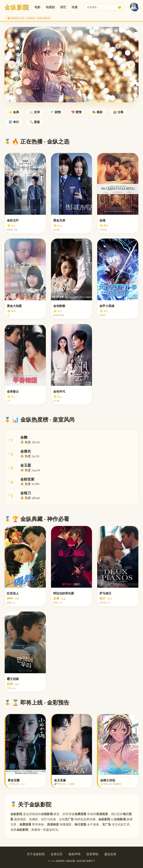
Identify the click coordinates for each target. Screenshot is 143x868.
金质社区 (57, 854)
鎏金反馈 (110, 854)
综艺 (63, 7)
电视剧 (50, 7)
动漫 (74, 7)
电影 (37, 7)
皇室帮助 (92, 854)
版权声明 (74, 854)
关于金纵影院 (36, 854)
